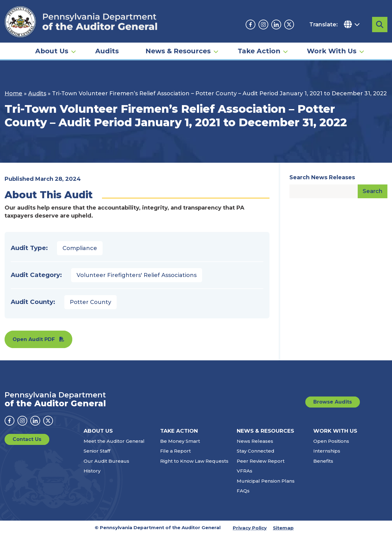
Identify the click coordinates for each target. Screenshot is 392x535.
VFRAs (245, 471)
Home (13, 93)
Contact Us (27, 439)
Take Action (259, 51)
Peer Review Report (261, 461)
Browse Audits (333, 402)
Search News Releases (322, 177)
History (92, 471)
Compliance (80, 248)
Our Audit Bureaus (106, 461)
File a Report (175, 451)
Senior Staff (97, 451)
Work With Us (332, 51)
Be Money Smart (180, 441)
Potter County (90, 302)
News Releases (255, 441)
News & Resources (178, 51)
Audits (107, 51)
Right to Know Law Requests (194, 461)
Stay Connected (256, 451)
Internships (327, 451)
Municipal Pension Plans (266, 481)
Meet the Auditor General (114, 441)
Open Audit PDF (34, 339)
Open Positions (331, 441)
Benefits (323, 461)
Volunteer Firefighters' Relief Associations (137, 275)
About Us (52, 51)
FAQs (243, 491)
